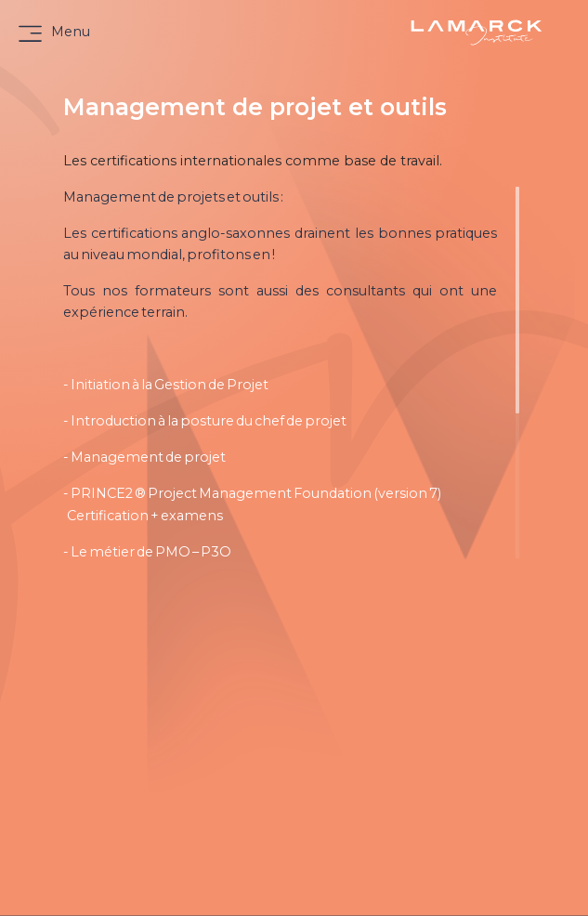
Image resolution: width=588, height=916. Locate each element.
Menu (71, 32)
